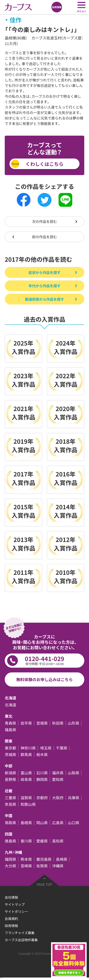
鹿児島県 (44, 859)
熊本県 (26, 859)
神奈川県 (28, 748)
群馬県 (26, 755)
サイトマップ (15, 904)
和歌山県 (28, 804)
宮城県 (42, 723)
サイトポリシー (16, 911)
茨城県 (10, 755)
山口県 (74, 823)
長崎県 (62, 859)
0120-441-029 (45, 660)
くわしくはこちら (44, 164)
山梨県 (74, 773)
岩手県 (26, 723)
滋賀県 (26, 798)
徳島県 (10, 841)
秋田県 (58, 723)
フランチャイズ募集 (20, 933)
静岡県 (42, 779)
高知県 (58, 841)
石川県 (42, 773)
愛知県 (58, 779)
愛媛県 (42, 841)
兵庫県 (74, 798)
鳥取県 (10, 823)
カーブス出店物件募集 (21, 940)
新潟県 (10, 773)
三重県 (10, 798)
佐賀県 (42, 866)
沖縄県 (58, 866)
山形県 (74, 723)
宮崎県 (26, 866)
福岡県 (10, 859)
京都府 (42, 798)
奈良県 (10, 804)
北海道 (10, 705)
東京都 (10, 748)
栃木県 (42, 755)
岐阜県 (26, 779)
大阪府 (58, 798)
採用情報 (11, 926)
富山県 (26, 773)
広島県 (58, 823)
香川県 (26, 841)
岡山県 (42, 823)
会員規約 (11, 919)
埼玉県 (46, 748)
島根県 (26, 823)
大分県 (10, 866)
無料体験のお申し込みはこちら (44, 679)
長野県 (10, 779)
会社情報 (11, 897)
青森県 (10, 723)
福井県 (58, 773)
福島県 (10, 730)
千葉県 (62, 748)
